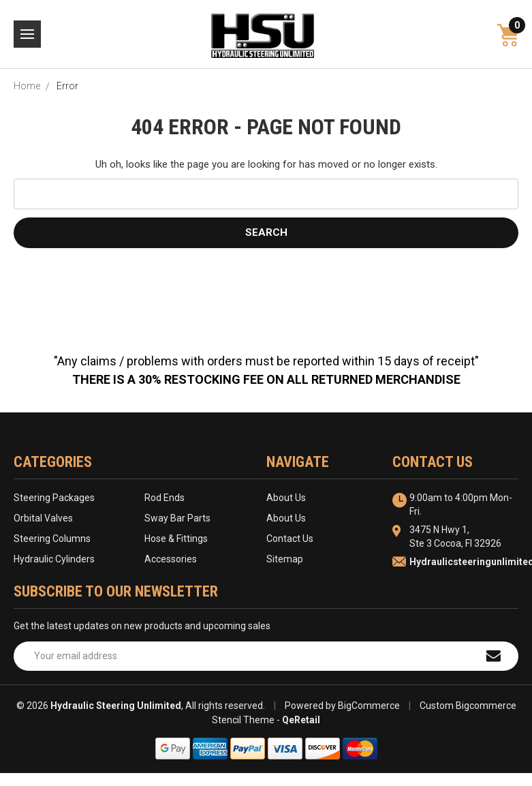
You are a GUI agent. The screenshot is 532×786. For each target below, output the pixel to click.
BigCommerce (369, 706)
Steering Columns (52, 539)
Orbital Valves (43, 518)
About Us (286, 498)
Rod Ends (165, 498)
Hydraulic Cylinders (54, 559)
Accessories (171, 559)
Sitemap (285, 559)
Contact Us (290, 539)
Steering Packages (54, 498)
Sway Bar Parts (177, 518)
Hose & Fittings (176, 539)
